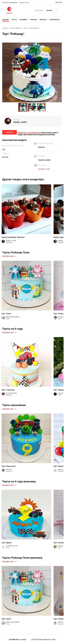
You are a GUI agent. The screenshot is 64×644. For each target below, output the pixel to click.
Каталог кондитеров (10, 2)
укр (57, 2)
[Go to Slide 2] (32, 107)
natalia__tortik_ (20, 122)
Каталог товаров (15, 28)
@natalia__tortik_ (44, 170)
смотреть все (8, 258)
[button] (32, 72)
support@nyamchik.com (43, 640)
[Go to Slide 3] (41, 107)
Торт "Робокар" (34, 28)
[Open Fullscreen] (59, 99)
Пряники (33, 20)
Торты (14, 20)
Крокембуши (54, 20)
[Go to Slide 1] (23, 107)
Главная (5, 28)
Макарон (43, 20)
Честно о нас (24, 2)
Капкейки (23, 20)
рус (60, 2)
